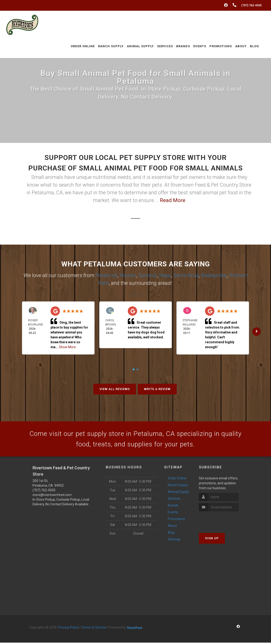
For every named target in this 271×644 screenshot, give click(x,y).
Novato (128, 275)
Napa (165, 275)
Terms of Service (94, 629)
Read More (173, 200)
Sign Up (212, 540)
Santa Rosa (186, 275)
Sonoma (148, 275)
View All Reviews (115, 389)
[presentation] (224, 521)
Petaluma (106, 275)
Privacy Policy (69, 629)
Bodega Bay (214, 275)
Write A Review (157, 389)
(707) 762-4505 (44, 492)
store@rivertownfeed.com (52, 496)
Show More (67, 347)
